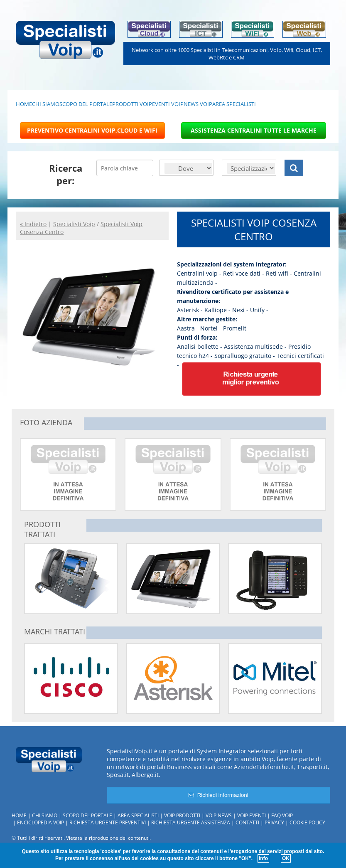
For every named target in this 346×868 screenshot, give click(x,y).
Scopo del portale (87, 815)
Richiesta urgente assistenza (191, 822)
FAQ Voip (282, 815)
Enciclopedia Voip (40, 822)
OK (286, 858)
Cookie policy (307, 822)
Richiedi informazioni (218, 795)
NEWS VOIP (198, 104)
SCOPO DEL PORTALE (86, 104)
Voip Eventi (252, 815)
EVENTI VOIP (168, 104)
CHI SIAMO (46, 104)
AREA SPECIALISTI (234, 104)
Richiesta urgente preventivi (108, 822)
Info (263, 858)
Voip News (219, 815)
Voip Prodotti (182, 815)
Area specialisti (138, 815)
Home (19, 815)
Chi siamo (45, 815)
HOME (24, 104)
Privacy (274, 822)
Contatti (247, 822)
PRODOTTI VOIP (132, 104)
